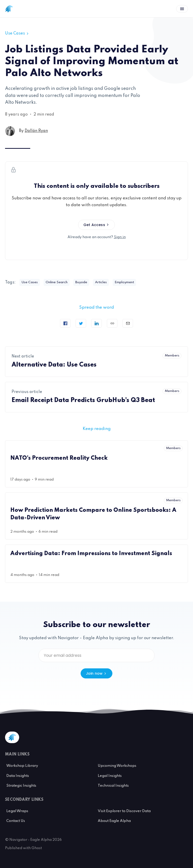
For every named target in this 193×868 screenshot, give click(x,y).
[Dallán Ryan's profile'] (10, 131)
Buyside (81, 282)
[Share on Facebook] (65, 323)
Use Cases (17, 33)
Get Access (96, 225)
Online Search (57, 282)
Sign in (120, 237)
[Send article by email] (128, 323)
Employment (124, 282)
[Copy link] (112, 323)
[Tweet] (81, 323)
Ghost (37, 848)
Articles (101, 282)
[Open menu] (182, 9)
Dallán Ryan (36, 131)
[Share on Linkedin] (96, 323)
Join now (97, 673)
